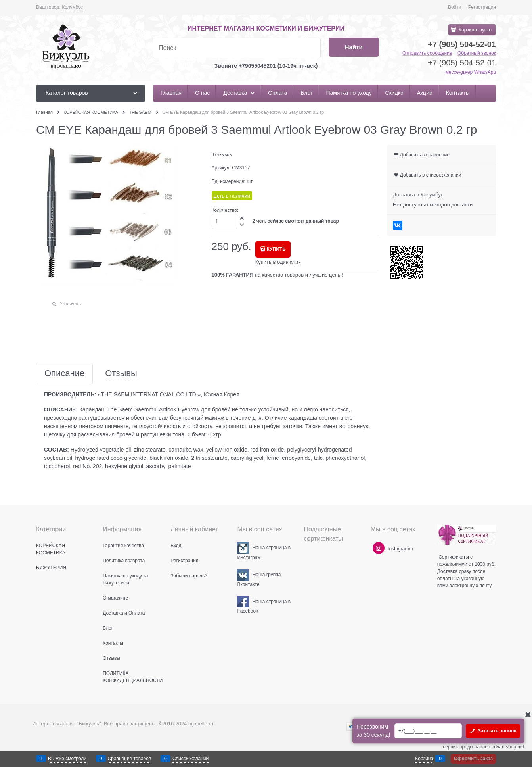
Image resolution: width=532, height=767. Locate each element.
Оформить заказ (473, 759)
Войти (455, 7)
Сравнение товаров (130, 759)
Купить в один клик (278, 262)
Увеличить (70, 304)
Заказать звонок (496, 731)
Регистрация (482, 7)
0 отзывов (222, 154)
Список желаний (190, 759)
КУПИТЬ (276, 249)
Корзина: (475, 30)
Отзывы (121, 374)
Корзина (424, 759)
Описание (64, 374)
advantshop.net (508, 747)
